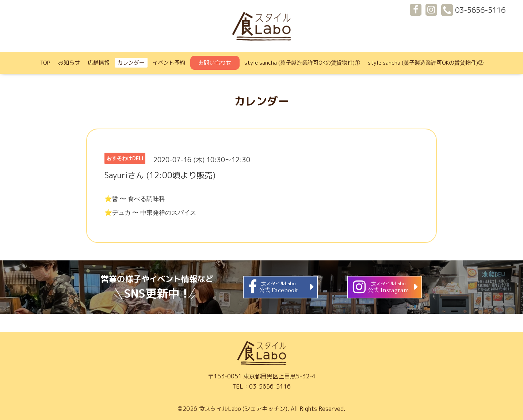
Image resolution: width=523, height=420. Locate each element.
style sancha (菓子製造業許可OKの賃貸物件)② (426, 63)
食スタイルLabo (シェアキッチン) (243, 409)
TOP (45, 63)
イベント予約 (169, 63)
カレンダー (131, 63)
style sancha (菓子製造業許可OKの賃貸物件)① (302, 63)
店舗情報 (99, 63)
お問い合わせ (215, 63)
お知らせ (69, 63)
